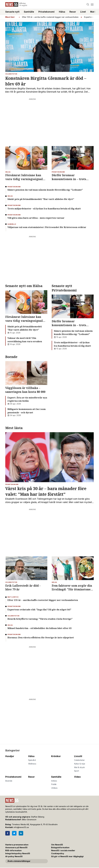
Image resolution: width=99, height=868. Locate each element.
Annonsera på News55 (16, 848)
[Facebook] (8, 833)
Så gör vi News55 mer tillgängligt (68, 856)
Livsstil (78, 756)
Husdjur (10, 756)
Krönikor (56, 756)
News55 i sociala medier (63, 851)
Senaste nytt (12, 12)
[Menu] (92, 4)
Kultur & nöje (80, 764)
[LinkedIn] (21, 833)
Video (77, 777)
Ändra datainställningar (19, 861)
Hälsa (62, 12)
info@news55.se (21, 827)
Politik (54, 784)
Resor (73, 12)
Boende (9, 781)
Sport (77, 771)
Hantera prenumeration (17, 845)
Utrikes (54, 788)
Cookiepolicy (58, 853)
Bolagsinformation (60, 848)
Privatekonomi (46, 12)
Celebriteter (79, 760)
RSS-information (13, 851)
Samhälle (29, 12)
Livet (83, 12)
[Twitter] (14, 833)
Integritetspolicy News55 (18, 853)
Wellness (32, 764)
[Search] (88, 4)
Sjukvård (32, 760)
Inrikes (54, 781)
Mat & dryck (79, 767)
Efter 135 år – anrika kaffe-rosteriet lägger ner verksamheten (53, 17)
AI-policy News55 (14, 856)
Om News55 (57, 845)
